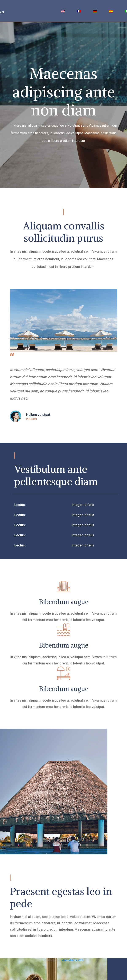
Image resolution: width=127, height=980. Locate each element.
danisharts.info (73, 960)
